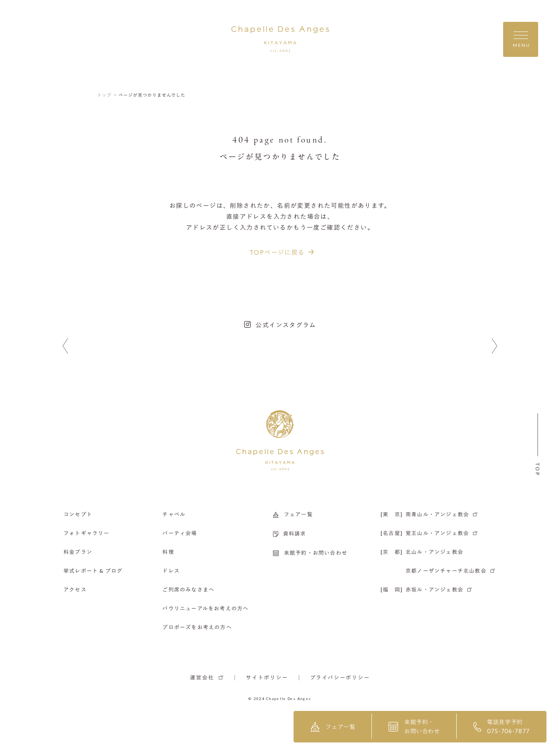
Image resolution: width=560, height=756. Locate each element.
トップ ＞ (107, 95)
